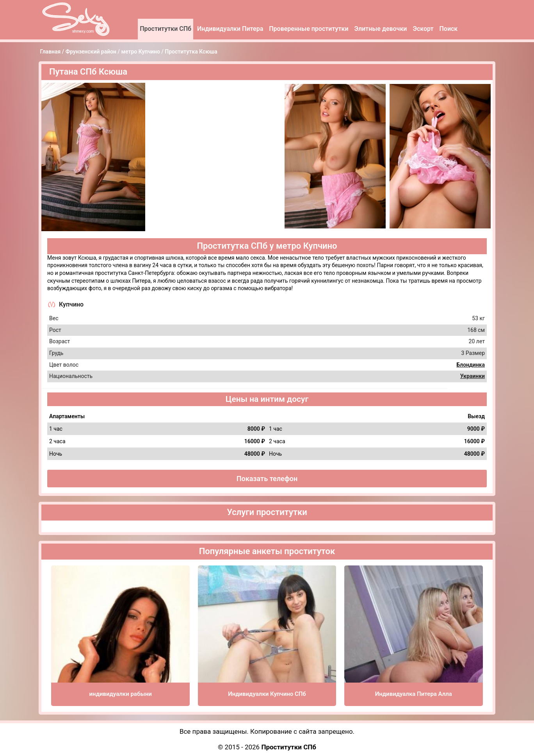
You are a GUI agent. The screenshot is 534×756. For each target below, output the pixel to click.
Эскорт (423, 29)
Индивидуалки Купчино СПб (267, 694)
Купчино (71, 304)
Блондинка (471, 365)
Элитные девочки (381, 29)
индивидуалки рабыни (121, 694)
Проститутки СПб (166, 29)
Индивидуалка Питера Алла (414, 694)
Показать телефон (267, 479)
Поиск (449, 29)
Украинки (473, 376)
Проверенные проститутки (309, 29)
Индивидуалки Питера (230, 29)
